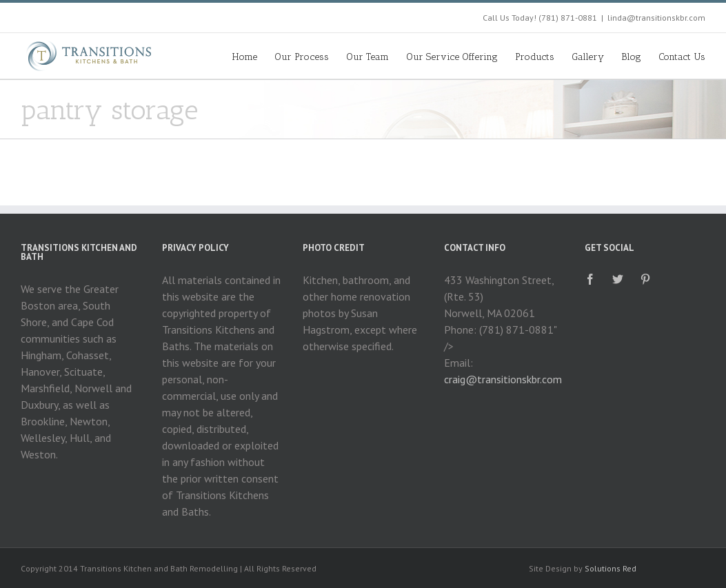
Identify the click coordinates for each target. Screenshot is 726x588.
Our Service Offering (452, 57)
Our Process (302, 57)
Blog (631, 57)
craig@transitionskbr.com (503, 379)
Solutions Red (611, 568)
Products (535, 57)
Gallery (588, 57)
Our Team (367, 57)
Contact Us (682, 57)
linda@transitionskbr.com (656, 18)
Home (245, 57)
